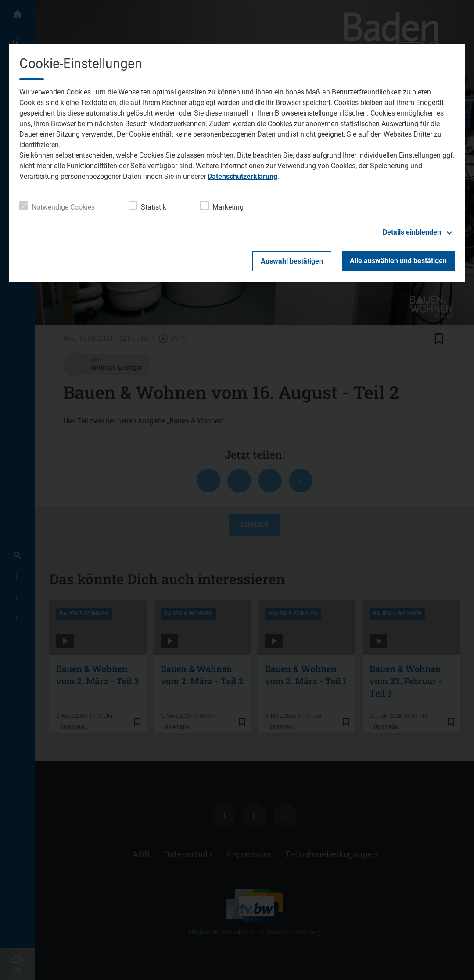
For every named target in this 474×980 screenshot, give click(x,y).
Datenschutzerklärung (242, 176)
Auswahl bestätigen (292, 261)
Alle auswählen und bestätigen (398, 261)
